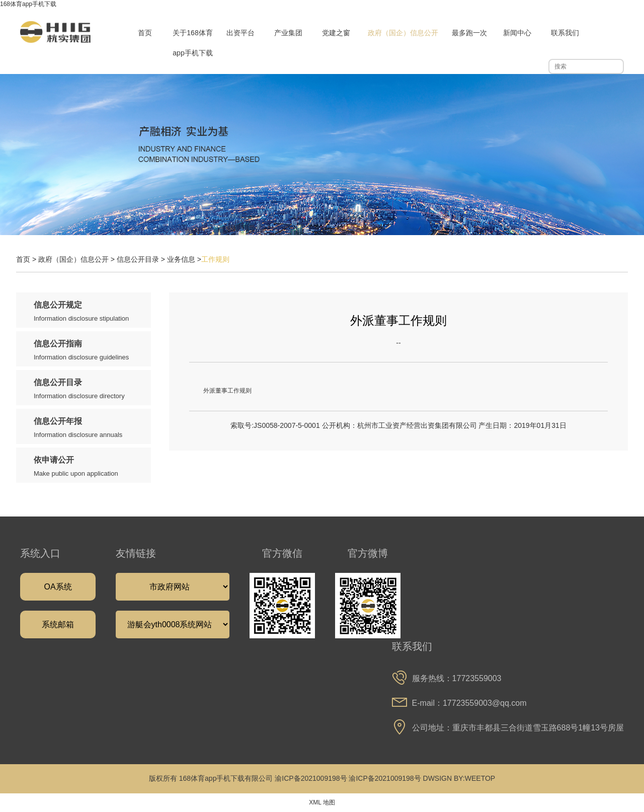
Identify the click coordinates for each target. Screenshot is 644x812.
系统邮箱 (58, 624)
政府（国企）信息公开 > (77, 259)
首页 (145, 33)
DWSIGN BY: (444, 778)
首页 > (27, 259)
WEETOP (480, 778)
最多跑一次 (469, 33)
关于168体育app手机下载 (192, 43)
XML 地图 (322, 802)
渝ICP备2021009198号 (311, 778)
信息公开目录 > (142, 259)
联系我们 (565, 33)
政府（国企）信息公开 (403, 33)
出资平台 (240, 33)
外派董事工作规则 (227, 391)
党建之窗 (336, 33)
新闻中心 (517, 33)
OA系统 (58, 587)
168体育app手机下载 (28, 4)
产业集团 (288, 33)
